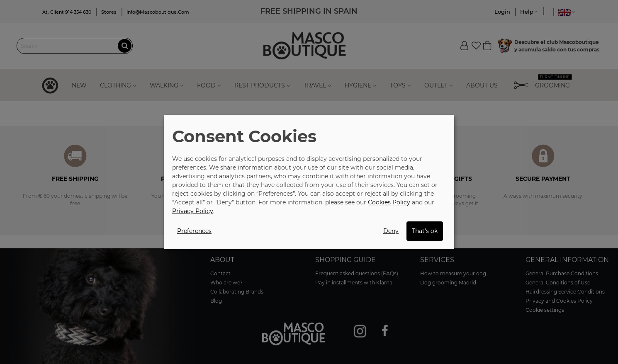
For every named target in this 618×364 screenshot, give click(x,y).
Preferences (194, 231)
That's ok (425, 231)
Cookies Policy (389, 202)
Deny (391, 231)
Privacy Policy (193, 211)
